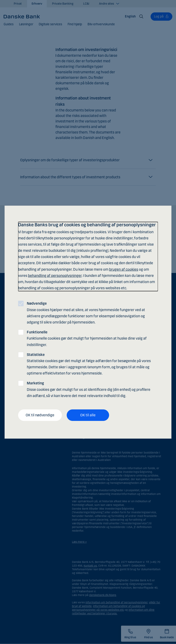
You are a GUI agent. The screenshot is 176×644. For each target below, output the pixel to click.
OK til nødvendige (40, 415)
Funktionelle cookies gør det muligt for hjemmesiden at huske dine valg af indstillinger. (87, 338)
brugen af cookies (124, 269)
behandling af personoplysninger (55, 276)
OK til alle (88, 415)
